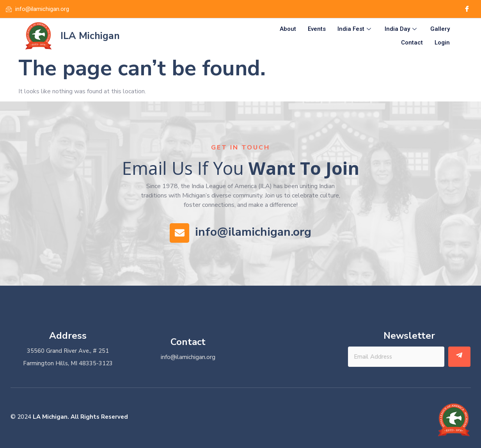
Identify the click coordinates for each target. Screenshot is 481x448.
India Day (402, 29)
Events (317, 29)
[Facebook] (467, 9)
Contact (412, 43)
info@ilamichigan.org (253, 232)
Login (442, 43)
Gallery (440, 29)
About (288, 29)
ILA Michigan (90, 36)
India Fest (355, 29)
